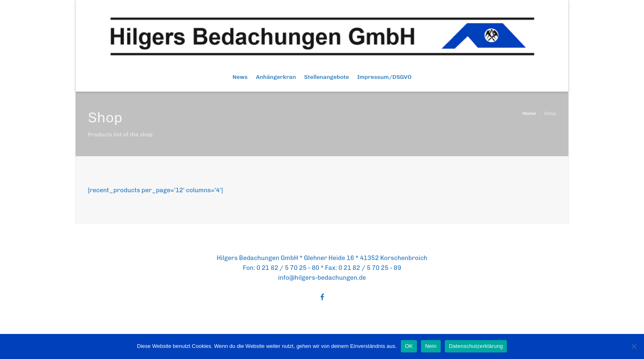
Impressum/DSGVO (384, 77)
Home (529, 113)
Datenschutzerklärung (476, 346)
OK (409, 346)
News (240, 77)
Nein (431, 346)
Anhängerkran (276, 77)
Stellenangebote (327, 77)
